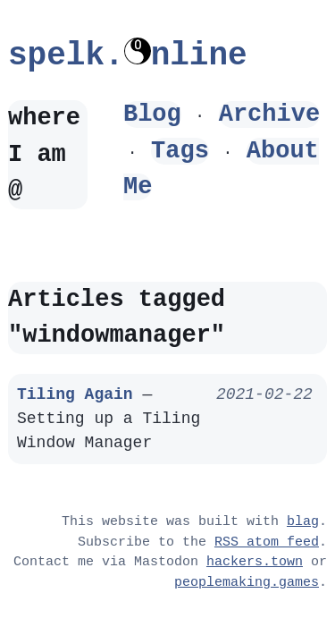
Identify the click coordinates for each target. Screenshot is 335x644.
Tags (180, 151)
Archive (269, 114)
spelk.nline (128, 56)
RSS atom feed (267, 543)
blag (303, 522)
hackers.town (255, 563)
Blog (152, 114)
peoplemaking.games (247, 583)
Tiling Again (75, 394)
